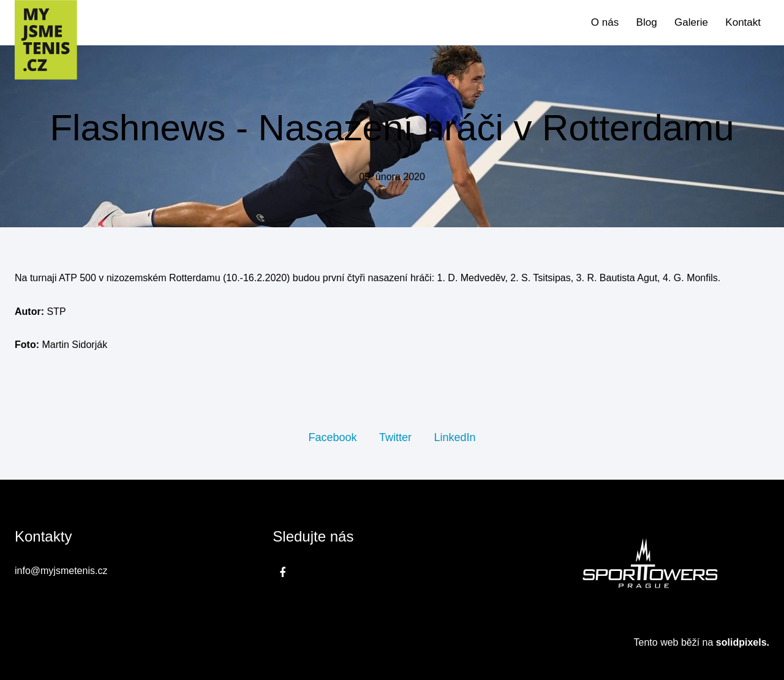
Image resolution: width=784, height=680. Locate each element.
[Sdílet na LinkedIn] (454, 437)
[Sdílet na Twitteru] (395, 437)
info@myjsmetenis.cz (61, 571)
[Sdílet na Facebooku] (332, 437)
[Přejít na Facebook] (282, 572)
